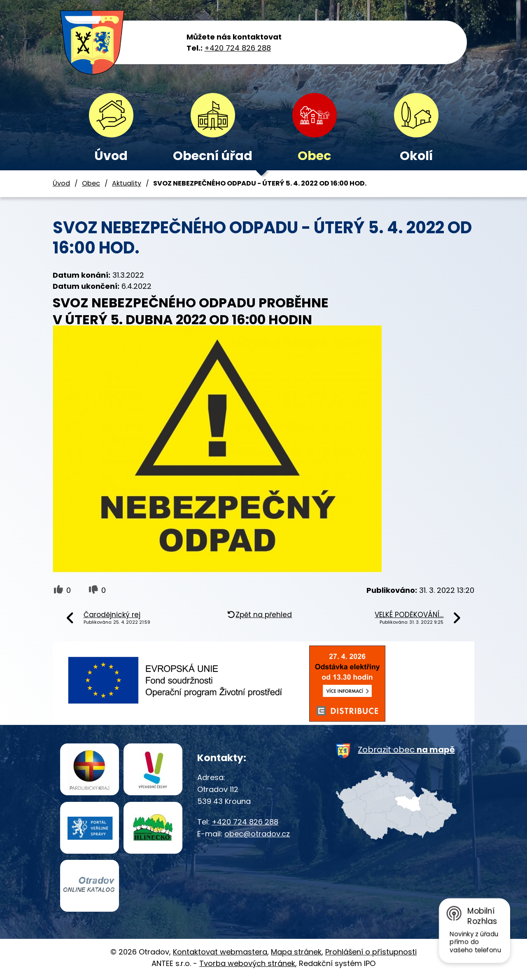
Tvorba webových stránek (247, 967)
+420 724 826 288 (238, 48)
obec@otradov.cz (257, 834)
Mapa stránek (296, 955)
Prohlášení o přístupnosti (371, 955)
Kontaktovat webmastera (220, 955)
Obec (314, 156)
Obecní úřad (213, 156)
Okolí (416, 156)
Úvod (111, 156)
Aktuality (127, 183)
